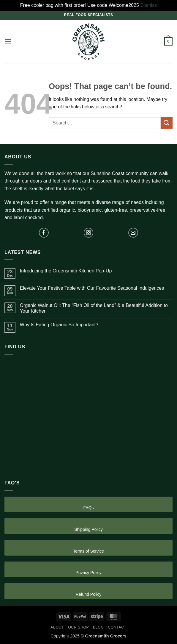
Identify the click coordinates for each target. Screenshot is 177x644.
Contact (117, 627)
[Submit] (167, 123)
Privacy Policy (88, 573)
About (57, 627)
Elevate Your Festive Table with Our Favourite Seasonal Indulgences (92, 288)
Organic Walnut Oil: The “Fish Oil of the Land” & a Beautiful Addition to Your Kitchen (94, 308)
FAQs (88, 508)
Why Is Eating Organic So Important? (59, 325)
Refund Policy (88, 594)
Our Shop (78, 627)
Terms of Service (88, 551)
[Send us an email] (133, 233)
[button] (8, 41)
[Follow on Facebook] (44, 233)
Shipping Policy (88, 529)
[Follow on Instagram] (89, 233)
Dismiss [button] (148, 5)
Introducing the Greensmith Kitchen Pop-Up (66, 271)
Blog (98, 627)
